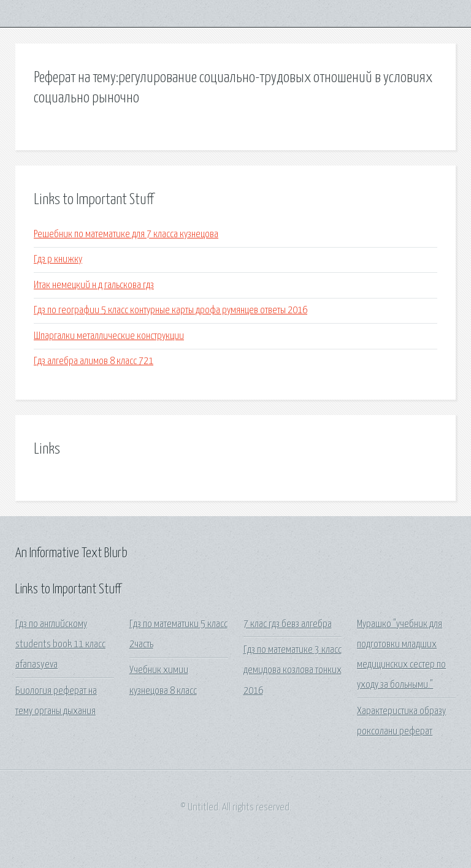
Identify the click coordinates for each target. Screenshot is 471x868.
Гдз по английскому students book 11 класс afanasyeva (60, 645)
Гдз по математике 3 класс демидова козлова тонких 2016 (293, 671)
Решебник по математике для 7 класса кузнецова (126, 234)
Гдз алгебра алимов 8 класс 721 (94, 361)
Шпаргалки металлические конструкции (109, 336)
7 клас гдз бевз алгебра (288, 624)
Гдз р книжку (58, 260)
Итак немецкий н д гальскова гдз (94, 285)
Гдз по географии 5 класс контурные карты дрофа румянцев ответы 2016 (170, 310)
